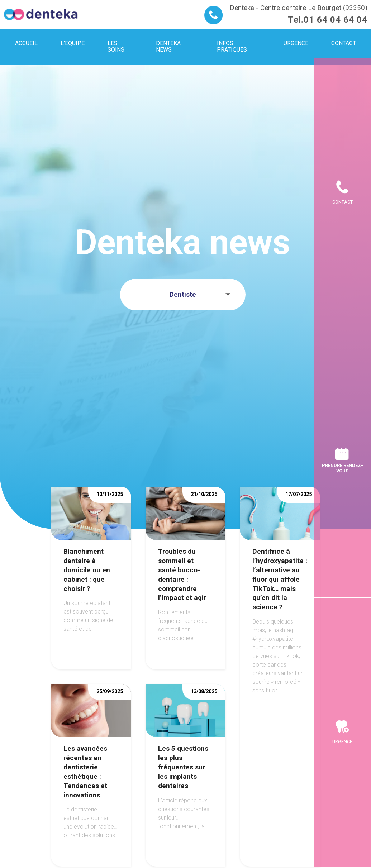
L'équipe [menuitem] (73, 43)
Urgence (342, 742)
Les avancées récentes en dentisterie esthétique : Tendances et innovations (85, 772)
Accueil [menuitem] (26, 43)
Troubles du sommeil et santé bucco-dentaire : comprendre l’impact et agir (182, 575)
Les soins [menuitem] (116, 46)
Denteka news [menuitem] (168, 46)
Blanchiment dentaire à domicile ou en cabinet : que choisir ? (87, 570)
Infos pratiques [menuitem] (232, 46)
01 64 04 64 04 (336, 20)
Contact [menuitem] (344, 43)
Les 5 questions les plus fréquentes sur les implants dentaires (183, 767)
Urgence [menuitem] (296, 43)
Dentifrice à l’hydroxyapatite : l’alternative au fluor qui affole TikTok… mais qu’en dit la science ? (280, 579)
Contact (343, 202)
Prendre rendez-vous (343, 468)
